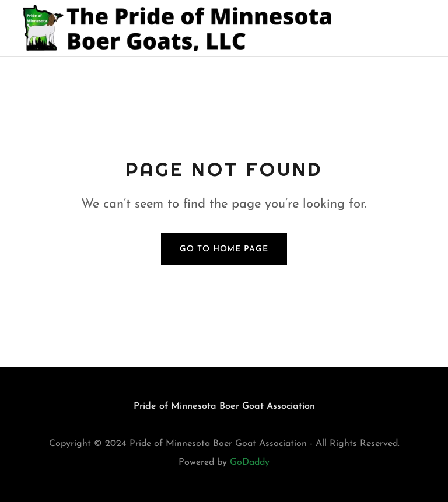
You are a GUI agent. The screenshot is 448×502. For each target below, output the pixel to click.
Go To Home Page (224, 249)
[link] (182, 28)
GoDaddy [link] (250, 462)
